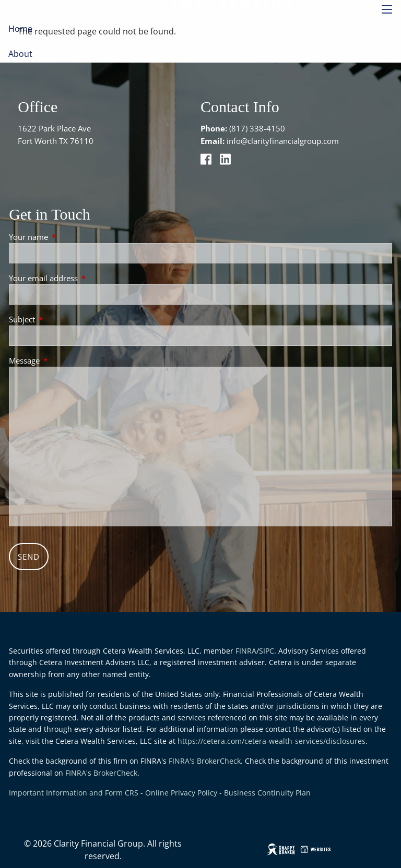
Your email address (82, 278)
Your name (67, 237)
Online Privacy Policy (181, 793)
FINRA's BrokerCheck (205, 761)
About (20, 54)
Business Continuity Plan (267, 793)
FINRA (246, 651)
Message (63, 360)
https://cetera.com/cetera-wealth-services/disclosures (272, 741)
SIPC (267, 651)
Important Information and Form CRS (74, 793)
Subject (61, 319)
